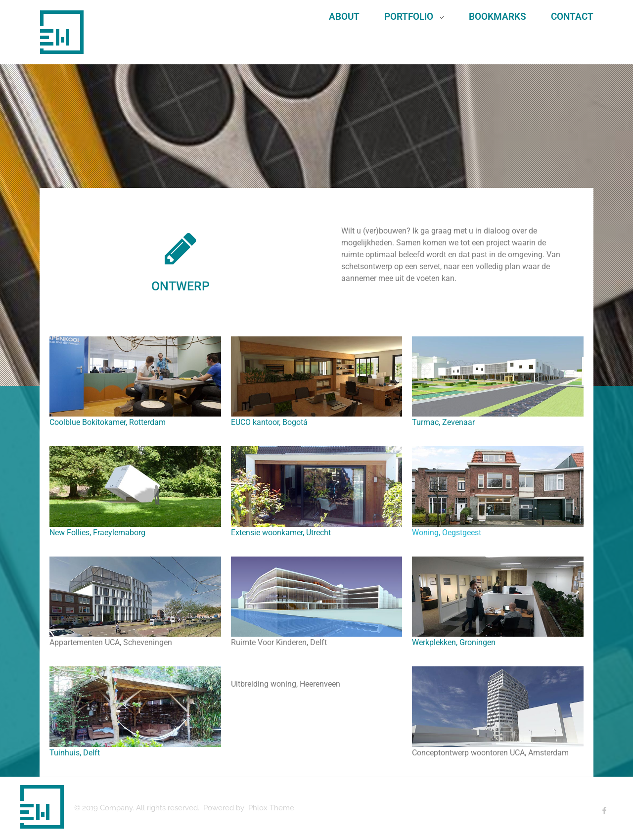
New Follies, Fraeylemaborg (97, 533)
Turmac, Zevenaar (443, 422)
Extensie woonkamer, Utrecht (281, 533)
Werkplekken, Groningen (454, 642)
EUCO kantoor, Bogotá (269, 422)
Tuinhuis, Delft (75, 753)
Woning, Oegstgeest (447, 533)
